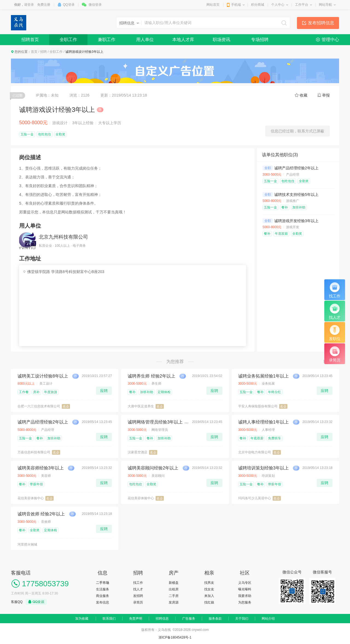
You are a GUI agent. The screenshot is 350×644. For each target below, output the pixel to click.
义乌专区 (245, 583)
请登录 (29, 5)
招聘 (43, 52)
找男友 (209, 583)
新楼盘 (174, 583)
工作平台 (302, 5)
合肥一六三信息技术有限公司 (39, 406)
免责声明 (136, 619)
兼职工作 (107, 40)
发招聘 (138, 596)
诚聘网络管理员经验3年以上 (155, 422)
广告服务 (189, 619)
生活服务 (103, 589)
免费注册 (44, 5)
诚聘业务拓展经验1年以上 (263, 376)
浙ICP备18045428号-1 (175, 637)
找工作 (138, 583)
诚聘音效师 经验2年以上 (41, 514)
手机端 (236, 5)
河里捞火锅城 (27, 544)
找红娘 (209, 602)
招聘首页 (30, 40)
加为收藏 (82, 619)
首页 (34, 52)
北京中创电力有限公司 (255, 452)
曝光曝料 (245, 589)
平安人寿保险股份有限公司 (258, 406)
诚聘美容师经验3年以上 (41, 468)
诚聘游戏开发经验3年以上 (296, 221)
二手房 (174, 596)
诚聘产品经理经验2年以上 (296, 168)
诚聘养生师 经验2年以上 (151, 376)
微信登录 (95, 5)
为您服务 (245, 602)
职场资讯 (221, 40)
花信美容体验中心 (31, 498)
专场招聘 (260, 40)
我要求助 (245, 596)
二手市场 (103, 583)
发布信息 (103, 602)
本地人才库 (183, 40)
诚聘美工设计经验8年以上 (43, 376)
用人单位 (145, 40)
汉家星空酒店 (138, 452)
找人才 (138, 589)
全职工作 (68, 40)
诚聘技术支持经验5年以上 (296, 195)
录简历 (138, 602)
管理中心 (330, 40)
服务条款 (215, 619)
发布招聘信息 (321, 23)
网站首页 (213, 5)
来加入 (209, 596)
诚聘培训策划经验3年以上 (263, 468)
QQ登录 (69, 5)
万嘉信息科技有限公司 (34, 452)
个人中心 (278, 5)
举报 (326, 95)
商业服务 (103, 596)
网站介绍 (268, 619)
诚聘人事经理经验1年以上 (263, 422)
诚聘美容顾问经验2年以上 (153, 468)
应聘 (104, 391)
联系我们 (109, 619)
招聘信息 (162, 619)
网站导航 (325, 5)
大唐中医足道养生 (141, 406)
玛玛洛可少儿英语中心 (255, 498)
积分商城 (258, 5)
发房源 (174, 602)
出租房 (174, 589)
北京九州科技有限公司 (63, 237)
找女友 (209, 589)
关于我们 (242, 619)
